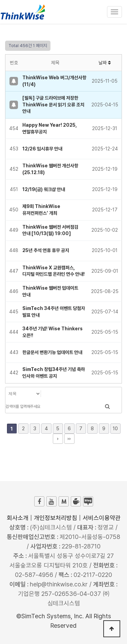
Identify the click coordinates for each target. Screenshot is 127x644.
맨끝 (69, 439)
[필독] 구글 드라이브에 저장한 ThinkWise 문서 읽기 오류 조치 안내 (53, 105)
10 (115, 429)
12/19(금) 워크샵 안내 (44, 189)
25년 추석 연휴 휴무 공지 (46, 250)
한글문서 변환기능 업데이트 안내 (52, 352)
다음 (58, 439)
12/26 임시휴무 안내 (42, 149)
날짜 (105, 63)
